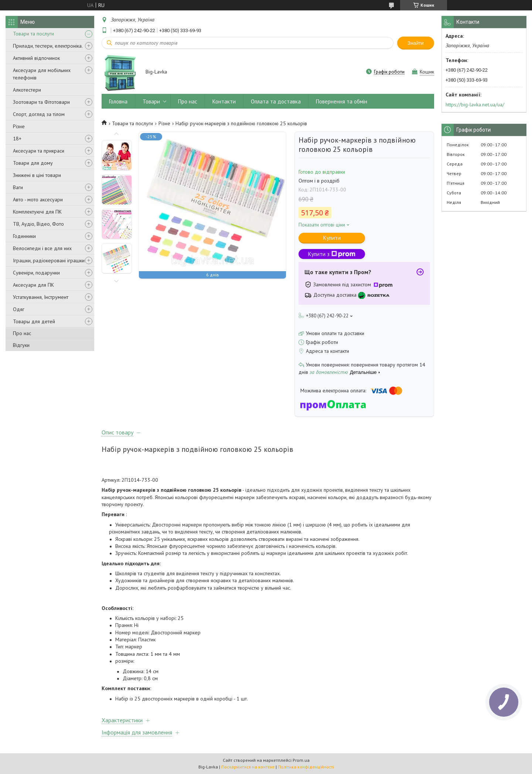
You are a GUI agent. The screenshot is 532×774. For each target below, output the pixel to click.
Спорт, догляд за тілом (39, 114)
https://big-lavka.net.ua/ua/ (475, 105)
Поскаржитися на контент (248, 767)
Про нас (22, 333)
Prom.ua (301, 760)
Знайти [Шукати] (416, 43)
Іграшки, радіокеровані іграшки (49, 260)
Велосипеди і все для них (42, 248)
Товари (151, 101)
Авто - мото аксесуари (38, 200)
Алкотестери (27, 90)
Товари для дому (33, 163)
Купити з (332, 254)
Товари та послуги (33, 34)
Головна (118, 101)
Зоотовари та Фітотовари (41, 102)
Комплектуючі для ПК (37, 212)
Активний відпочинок (36, 58)
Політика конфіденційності (306, 767)
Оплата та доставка (276, 101)
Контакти (224, 101)
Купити (332, 238)
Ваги (18, 187)
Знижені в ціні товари (37, 175)
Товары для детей (34, 321)
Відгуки (21, 345)
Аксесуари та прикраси (39, 151)
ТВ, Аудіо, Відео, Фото (38, 224)
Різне (19, 126)
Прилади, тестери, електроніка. (48, 46)
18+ (17, 139)
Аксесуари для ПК (33, 285)
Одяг (19, 309)
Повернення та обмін (342, 101)
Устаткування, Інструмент (41, 297)
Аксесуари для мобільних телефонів (42, 74)
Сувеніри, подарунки (36, 273)
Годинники (24, 236)
